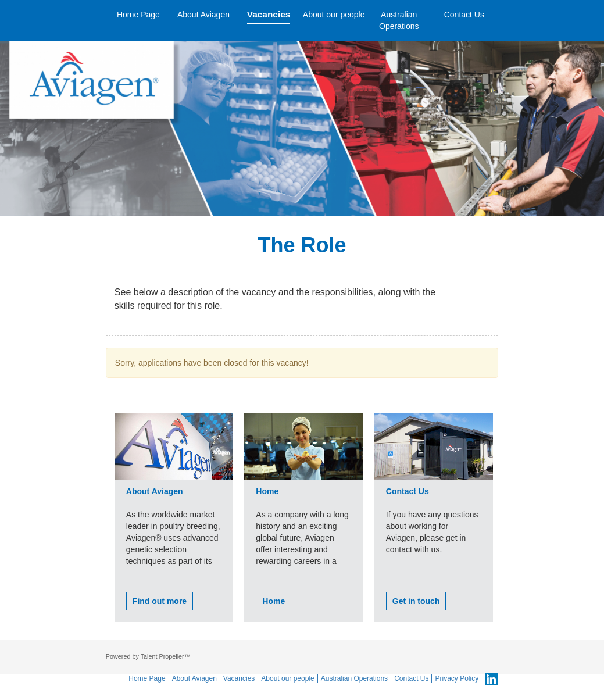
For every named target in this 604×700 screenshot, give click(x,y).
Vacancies (269, 14)
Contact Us (464, 15)
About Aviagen (203, 15)
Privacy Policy (457, 678)
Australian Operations (399, 20)
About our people (334, 15)
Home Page (138, 15)
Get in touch (416, 601)
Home (274, 601)
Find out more (160, 601)
